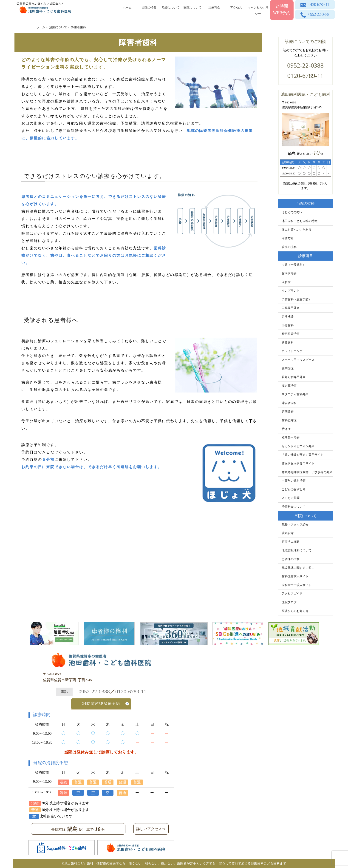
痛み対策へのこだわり (297, 230)
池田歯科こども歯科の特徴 (300, 221)
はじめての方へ (292, 212)
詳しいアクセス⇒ (151, 829)
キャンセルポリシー (258, 10)
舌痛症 (286, 429)
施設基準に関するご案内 (298, 568)
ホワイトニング (292, 351)
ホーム (127, 7)
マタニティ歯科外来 (295, 394)
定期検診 (288, 317)
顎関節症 (288, 368)
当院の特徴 (149, 7)
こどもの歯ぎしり (294, 489)
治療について (171, 7)
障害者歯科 (289, 403)
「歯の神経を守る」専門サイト (303, 455)
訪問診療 (288, 412)
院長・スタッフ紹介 (295, 525)
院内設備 (288, 533)
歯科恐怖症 (289, 420)
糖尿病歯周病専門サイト (298, 464)
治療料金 (214, 7)
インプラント (291, 291)
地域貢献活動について (297, 550)
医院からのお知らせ (295, 611)
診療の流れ (289, 247)
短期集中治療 (291, 438)
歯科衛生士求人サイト (297, 585)
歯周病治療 (289, 273)
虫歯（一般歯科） (294, 265)
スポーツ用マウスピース (298, 360)
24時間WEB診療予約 (101, 704)
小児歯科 (288, 325)
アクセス (236, 7)
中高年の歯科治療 (294, 481)
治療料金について (294, 507)
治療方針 (288, 238)
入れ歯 (286, 282)
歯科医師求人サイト (295, 576)
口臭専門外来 (291, 308)
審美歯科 (288, 343)
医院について (192, 7)
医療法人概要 (291, 542)
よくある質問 (291, 498)
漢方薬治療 (289, 386)
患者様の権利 (291, 559)
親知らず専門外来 (294, 377)
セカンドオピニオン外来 (298, 446)
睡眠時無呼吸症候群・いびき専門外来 (307, 472)
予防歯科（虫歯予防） (297, 299)
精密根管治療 (291, 334)
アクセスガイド (292, 594)
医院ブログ (289, 602)
